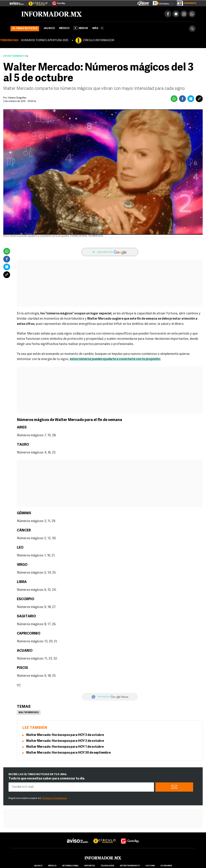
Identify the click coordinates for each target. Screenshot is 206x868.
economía (166, 866)
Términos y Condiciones (54, 798)
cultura (150, 866)
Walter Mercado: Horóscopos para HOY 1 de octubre (65, 747)
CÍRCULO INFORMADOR (98, 40)
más (98, 28)
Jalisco (49, 28)
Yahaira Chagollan (17, 98)
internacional (70, 866)
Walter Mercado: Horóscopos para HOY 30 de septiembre (68, 753)
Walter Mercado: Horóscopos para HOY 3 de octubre (65, 735)
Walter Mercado (29, 713)
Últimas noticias (25, 29)
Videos (81, 28)
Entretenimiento (15, 56)
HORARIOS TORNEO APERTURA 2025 (44, 40)
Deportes (90, 866)
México (64, 28)
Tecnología (107, 866)
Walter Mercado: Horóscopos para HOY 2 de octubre (65, 741)
